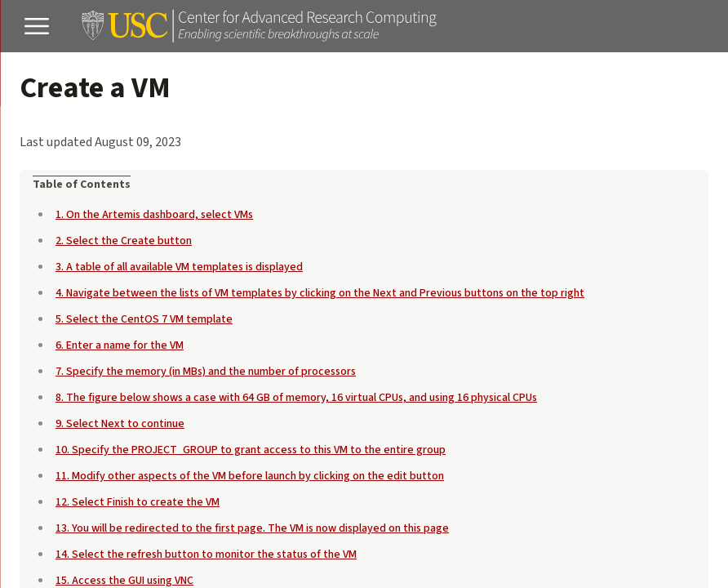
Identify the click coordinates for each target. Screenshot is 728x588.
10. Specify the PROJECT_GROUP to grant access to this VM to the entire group (251, 450)
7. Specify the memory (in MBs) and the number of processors (206, 372)
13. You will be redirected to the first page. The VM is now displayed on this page (252, 528)
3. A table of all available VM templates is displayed (179, 267)
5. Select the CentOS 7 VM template (144, 319)
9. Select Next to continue (120, 424)
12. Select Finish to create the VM (138, 502)
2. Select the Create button (124, 241)
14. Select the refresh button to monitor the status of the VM (206, 555)
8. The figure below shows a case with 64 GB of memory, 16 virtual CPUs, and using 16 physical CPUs (296, 398)
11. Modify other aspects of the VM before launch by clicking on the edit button (250, 476)
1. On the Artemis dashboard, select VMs (154, 215)
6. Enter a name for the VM (120, 345)
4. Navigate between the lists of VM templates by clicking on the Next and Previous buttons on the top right (320, 293)
